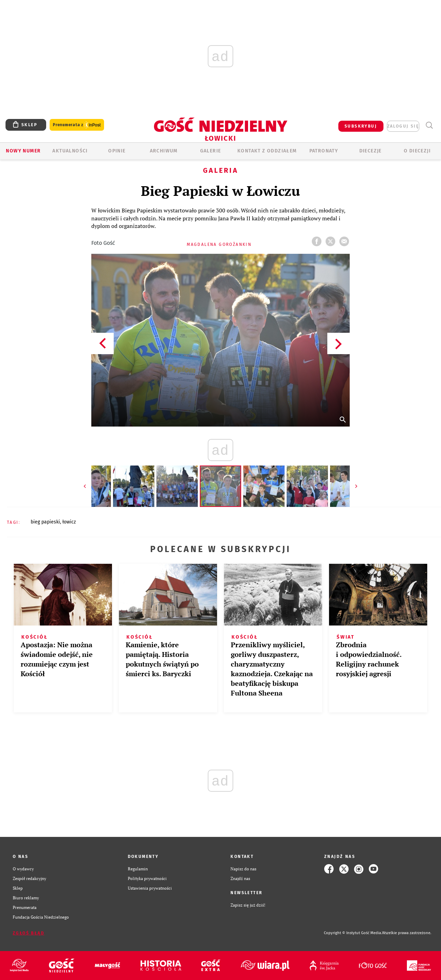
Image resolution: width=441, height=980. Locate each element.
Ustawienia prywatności (150, 888)
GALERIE (211, 151)
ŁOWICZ (69, 522)
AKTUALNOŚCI (70, 151)
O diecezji (417, 151)
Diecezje (371, 151)
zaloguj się (403, 126)
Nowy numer (23, 151)
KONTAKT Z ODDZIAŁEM (267, 151)
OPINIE (117, 151)
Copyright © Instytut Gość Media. (353, 933)
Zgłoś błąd (29, 933)
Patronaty (324, 151)
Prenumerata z (77, 125)
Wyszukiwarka (429, 125)
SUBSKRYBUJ (361, 126)
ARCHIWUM (164, 151)
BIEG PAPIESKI (45, 522)
